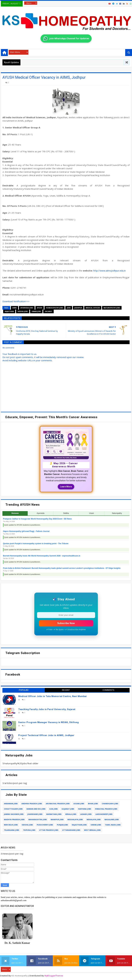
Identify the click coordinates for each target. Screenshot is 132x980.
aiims (15, 308)
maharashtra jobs (38, 819)
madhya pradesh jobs (14, 819)
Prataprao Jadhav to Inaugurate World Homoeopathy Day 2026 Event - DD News (37, 519)
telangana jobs (12, 830)
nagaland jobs (112, 819)
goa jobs (54, 809)
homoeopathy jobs (55, 308)
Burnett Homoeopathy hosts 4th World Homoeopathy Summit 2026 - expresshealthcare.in (42, 556)
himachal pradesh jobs (106, 809)
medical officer (93, 308)
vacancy (48, 311)
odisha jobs (27, 825)
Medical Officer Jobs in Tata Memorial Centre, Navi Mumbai (53, 696)
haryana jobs (85, 809)
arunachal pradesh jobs (58, 804)
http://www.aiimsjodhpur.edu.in (109, 271)
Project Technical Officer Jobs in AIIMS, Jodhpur (46, 735)
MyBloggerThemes (54, 976)
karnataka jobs (54, 814)
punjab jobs (62, 825)
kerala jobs (71, 814)
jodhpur (78, 308)
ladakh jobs (86, 814)
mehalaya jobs (94, 819)
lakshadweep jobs (104, 814)
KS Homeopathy (20, 976)
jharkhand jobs (35, 814)
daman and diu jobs (36, 809)
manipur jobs (57, 819)
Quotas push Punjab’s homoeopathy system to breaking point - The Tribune (36, 544)
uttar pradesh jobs (49, 830)
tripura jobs (29, 830)
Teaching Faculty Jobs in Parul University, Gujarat (47, 709)
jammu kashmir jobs (14, 814)
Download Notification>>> (16, 301)
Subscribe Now (66, 623)
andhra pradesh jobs (32, 804)
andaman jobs (11, 804)
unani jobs (36, 311)
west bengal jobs (92, 830)
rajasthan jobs (79, 825)
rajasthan (9, 311)
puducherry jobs (45, 825)
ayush (40, 308)
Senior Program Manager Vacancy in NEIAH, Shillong (49, 722)
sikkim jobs (96, 825)
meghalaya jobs (75, 819)
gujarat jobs (68, 809)
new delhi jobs (11, 825)
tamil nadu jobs (113, 825)
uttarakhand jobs (71, 830)
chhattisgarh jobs (13, 809)
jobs (69, 308)
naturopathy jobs (112, 308)
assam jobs (79, 804)
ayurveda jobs (27, 308)
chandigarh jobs (110, 804)
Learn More (66, 487)
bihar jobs (93, 804)
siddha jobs (23, 311)
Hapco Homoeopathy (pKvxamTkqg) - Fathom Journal (26, 531)
